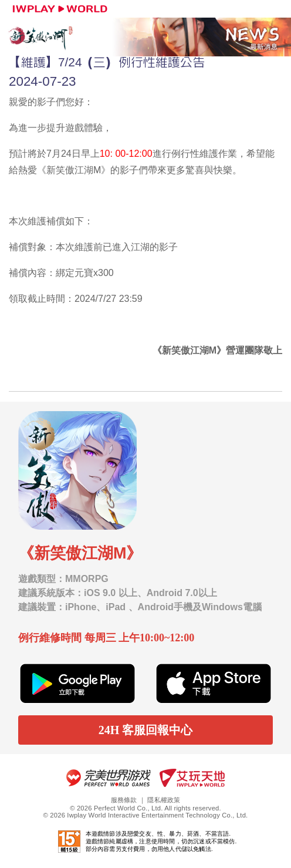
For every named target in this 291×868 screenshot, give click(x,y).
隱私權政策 (164, 800)
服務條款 (124, 800)
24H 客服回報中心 (146, 730)
